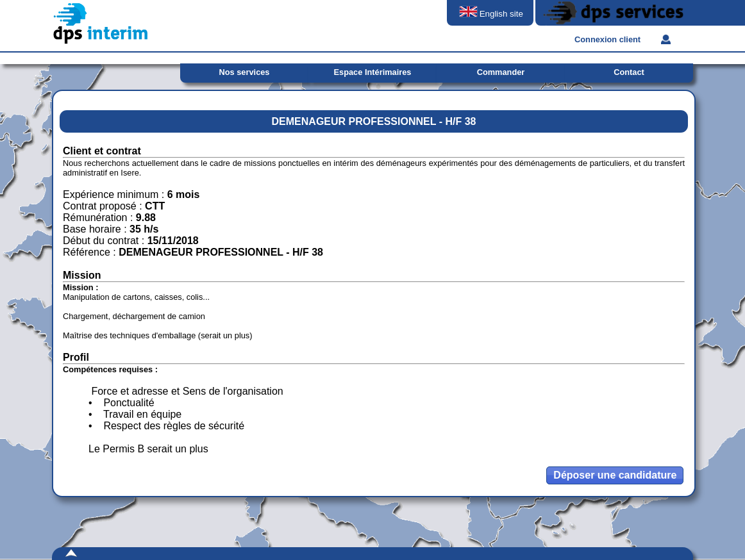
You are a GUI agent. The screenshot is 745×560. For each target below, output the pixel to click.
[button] (615, 475)
